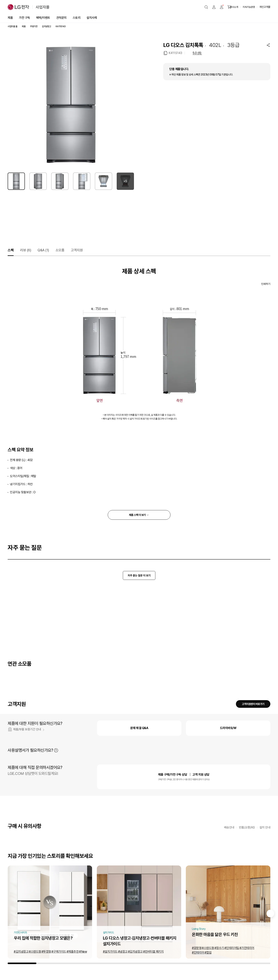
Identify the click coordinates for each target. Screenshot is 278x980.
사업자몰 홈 (12, 26)
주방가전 (34, 26)
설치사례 (92, 18)
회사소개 (234, 7)
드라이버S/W (228, 728)
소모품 (60, 250)
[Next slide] (270, 914)
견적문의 (61, 18)
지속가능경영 (249, 7)
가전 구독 (24, 18)
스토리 (77, 18)
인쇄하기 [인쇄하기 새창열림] (266, 284)
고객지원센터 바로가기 (253, 704)
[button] (206, 7)
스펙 (11, 250)
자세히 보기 (56, 750)
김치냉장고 (46, 26)
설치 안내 (265, 827)
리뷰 (26, 250)
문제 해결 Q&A (139, 728)
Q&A (43, 250)
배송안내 (229, 827)
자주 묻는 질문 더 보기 (139, 575)
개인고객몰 (265, 7)
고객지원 (77, 250)
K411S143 (175, 53)
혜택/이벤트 (43, 18)
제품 (10, 18)
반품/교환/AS (247, 827)
